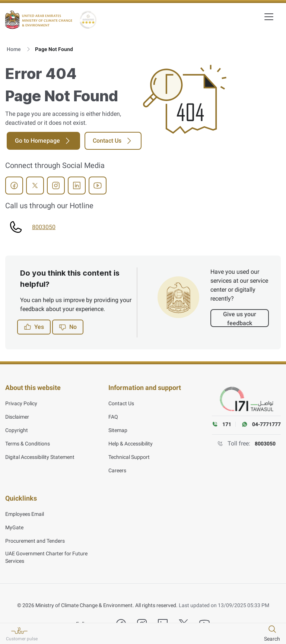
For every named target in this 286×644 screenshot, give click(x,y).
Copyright (17, 428)
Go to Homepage (43, 141)
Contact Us (113, 141)
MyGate (14, 524)
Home (14, 49)
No (68, 327)
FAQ (113, 415)
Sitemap (118, 428)
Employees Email (25, 510)
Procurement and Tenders (35, 537)
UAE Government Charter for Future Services (46, 553)
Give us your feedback (240, 319)
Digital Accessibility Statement (40, 455)
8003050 (44, 227)
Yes (34, 327)
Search (272, 639)
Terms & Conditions (28, 442)
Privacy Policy (21, 402)
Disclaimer (17, 415)
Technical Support (129, 455)
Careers (117, 469)
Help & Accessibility (131, 442)
